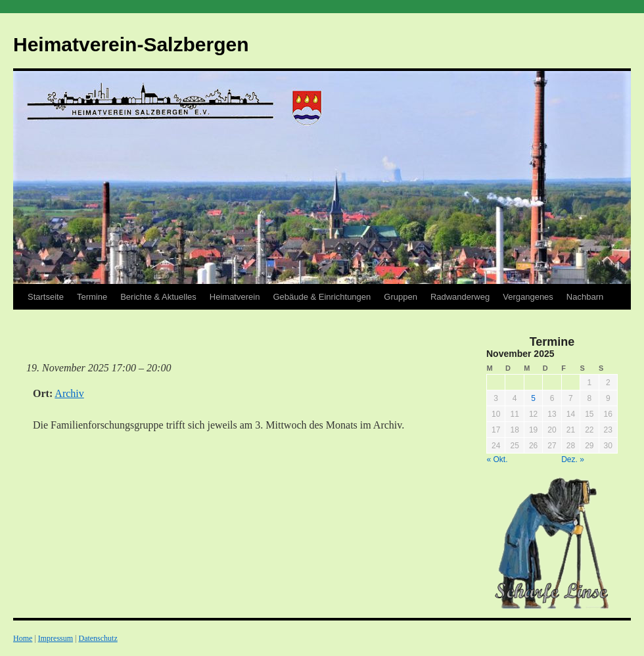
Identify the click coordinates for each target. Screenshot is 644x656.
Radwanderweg (460, 297)
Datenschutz (98, 638)
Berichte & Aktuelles (158, 297)
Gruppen (401, 297)
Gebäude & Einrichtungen (322, 297)
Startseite (46, 297)
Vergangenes (528, 297)
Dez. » (573, 459)
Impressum (56, 638)
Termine (92, 297)
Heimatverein (235, 297)
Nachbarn (585, 297)
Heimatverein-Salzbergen (131, 44)
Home (23, 638)
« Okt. (497, 459)
